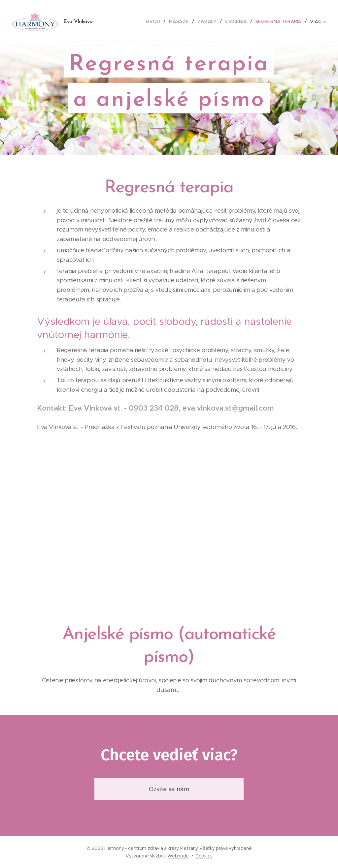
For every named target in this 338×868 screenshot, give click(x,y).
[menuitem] (155, 21)
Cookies (204, 856)
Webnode (178, 856)
